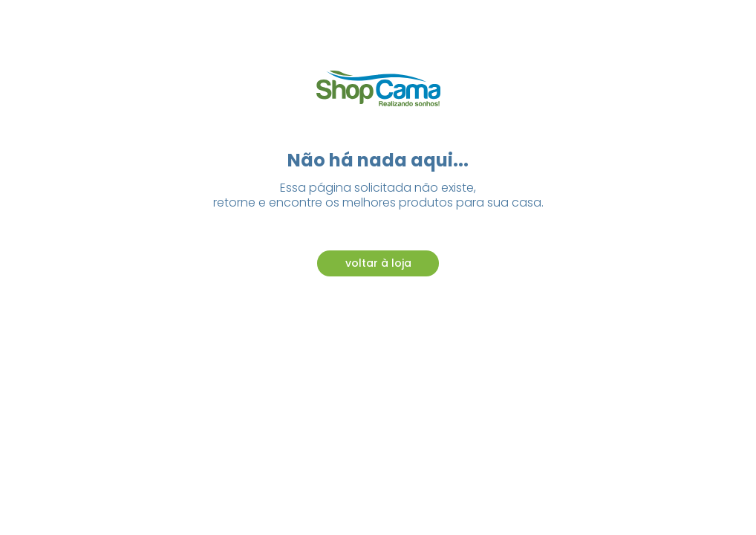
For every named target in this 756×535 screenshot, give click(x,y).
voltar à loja (378, 263)
